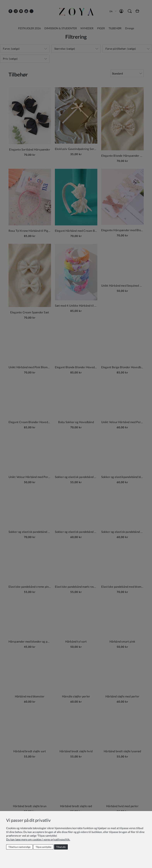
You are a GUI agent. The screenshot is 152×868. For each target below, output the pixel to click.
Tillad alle (61, 847)
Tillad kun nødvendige (19, 847)
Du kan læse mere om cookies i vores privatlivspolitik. (38, 839)
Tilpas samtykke (43, 847)
